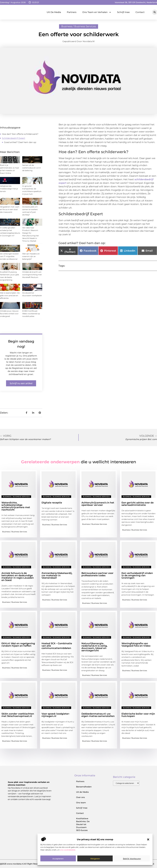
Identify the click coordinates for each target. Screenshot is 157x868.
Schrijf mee (123, 12)
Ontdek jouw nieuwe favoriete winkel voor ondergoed (9, 314)
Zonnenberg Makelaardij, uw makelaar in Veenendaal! (57, 575)
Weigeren (95, 859)
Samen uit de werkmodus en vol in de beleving (32, 168)
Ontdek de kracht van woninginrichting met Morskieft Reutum (32, 275)
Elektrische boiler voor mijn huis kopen (138, 715)
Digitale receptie (52, 503)
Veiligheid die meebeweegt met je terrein (9, 189)
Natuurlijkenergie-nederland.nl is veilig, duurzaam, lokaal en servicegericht (94, 647)
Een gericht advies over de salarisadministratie (138, 504)
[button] (148, 839)
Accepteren (58, 859)
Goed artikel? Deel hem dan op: (20, 142)
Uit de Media (82, 792)
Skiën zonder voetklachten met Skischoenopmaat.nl (18, 715)
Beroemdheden (84, 787)
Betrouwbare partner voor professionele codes (97, 574)
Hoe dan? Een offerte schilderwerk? (20, 134)
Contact (140, 12)
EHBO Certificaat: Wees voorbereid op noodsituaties (31, 314)
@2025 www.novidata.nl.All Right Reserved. (21, 864)
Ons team (81, 803)
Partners (72, 12)
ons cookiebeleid (68, 850)
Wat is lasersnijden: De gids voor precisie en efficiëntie (10, 295)
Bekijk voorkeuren (132, 859)
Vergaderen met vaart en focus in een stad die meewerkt (10, 209)
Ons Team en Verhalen (97, 12)
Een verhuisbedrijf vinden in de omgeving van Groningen (137, 575)
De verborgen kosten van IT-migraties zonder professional (9, 256)
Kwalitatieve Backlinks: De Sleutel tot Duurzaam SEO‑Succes (83, 824)
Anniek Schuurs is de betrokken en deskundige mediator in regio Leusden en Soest (18, 577)
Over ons (80, 797)
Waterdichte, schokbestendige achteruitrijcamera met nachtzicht (16, 506)
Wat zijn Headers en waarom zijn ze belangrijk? (31, 256)
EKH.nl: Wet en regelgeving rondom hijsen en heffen (18, 645)
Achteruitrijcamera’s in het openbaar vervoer (98, 504)
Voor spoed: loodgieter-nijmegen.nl (56, 715)
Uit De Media (54, 12)
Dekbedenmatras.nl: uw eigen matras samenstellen (98, 715)
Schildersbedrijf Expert (14, 138)
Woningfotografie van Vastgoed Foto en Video (136, 645)
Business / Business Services (79, 26)
